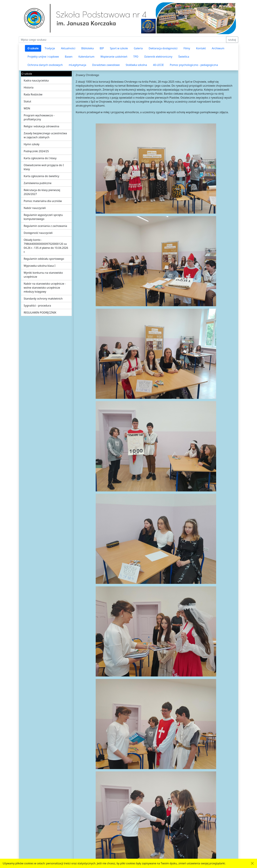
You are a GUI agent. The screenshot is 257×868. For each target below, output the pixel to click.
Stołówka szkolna (136, 65)
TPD (136, 57)
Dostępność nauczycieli (38, 233)
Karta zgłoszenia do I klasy (40, 158)
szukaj (232, 40)
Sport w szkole (119, 48)
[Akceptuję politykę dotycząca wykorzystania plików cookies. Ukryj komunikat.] (252, 863)
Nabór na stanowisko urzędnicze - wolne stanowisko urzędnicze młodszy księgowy (45, 288)
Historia (29, 87)
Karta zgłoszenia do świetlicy (42, 176)
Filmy (187, 48)
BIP (102, 48)
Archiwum (218, 48)
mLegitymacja (77, 65)
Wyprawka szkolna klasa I (40, 266)
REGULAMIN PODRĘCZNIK (40, 313)
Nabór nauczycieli (35, 208)
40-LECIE (158, 65)
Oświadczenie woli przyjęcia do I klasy (44, 167)
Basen (69, 57)
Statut (27, 101)
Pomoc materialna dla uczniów (43, 201)
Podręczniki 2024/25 (36, 151)
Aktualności (68, 48)
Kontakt (201, 48)
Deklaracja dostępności (163, 48)
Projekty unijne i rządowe (43, 57)
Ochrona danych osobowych (45, 65)
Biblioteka (87, 48)
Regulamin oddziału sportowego (44, 259)
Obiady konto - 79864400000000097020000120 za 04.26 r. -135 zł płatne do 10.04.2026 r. (46, 246)
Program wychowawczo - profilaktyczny (39, 117)
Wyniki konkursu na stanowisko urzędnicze (43, 275)
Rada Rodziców (33, 94)
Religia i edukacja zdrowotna (42, 126)
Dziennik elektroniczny (158, 57)
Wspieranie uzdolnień (114, 57)
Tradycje (50, 48)
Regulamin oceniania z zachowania (45, 226)
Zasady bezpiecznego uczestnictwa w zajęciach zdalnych (45, 135)
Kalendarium (86, 57)
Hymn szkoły (32, 144)
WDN (27, 108)
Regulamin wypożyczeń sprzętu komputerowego (43, 217)
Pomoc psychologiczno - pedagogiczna (194, 65)
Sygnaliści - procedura (37, 306)
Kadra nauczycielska (36, 80)
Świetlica (184, 57)
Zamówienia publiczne (38, 183)
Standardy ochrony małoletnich (43, 299)
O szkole (33, 48)
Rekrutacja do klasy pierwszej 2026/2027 (42, 192)
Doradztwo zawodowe (106, 65)
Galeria (138, 48)
